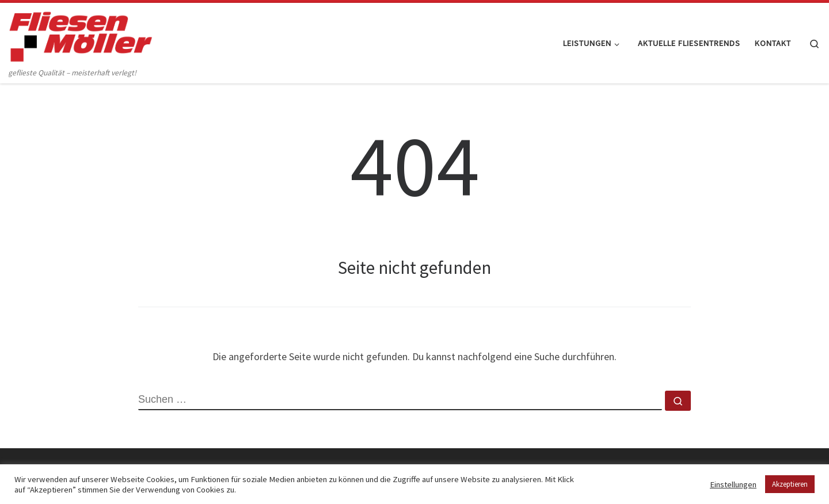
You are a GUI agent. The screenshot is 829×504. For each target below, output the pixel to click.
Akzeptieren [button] (790, 484)
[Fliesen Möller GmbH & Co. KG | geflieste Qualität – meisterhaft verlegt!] (81, 34)
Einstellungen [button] (733, 484)
